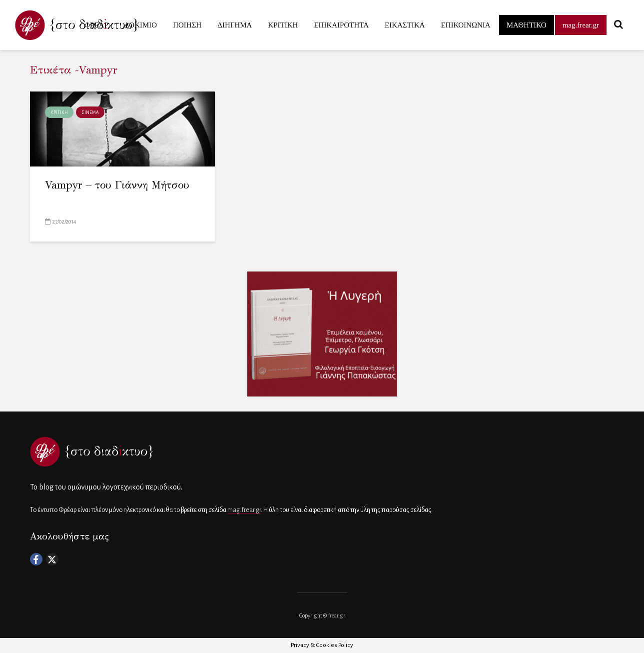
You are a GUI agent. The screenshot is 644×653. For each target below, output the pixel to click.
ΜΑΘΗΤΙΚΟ (527, 25)
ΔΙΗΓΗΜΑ (235, 25)
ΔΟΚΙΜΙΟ (141, 25)
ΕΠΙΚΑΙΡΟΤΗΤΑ (341, 25)
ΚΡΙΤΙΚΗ (283, 25)
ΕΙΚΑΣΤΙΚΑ (405, 25)
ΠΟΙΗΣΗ (187, 25)
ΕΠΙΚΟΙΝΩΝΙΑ (465, 25)
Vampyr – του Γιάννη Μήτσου (117, 185)
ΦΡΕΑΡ (96, 25)
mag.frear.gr (581, 25)
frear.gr (337, 615)
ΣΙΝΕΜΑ (90, 112)
